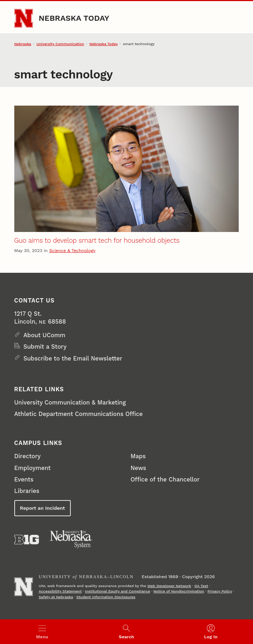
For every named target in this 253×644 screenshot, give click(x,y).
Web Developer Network (169, 586)
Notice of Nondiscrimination (179, 591)
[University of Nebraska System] (71, 539)
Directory (28, 456)
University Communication (60, 44)
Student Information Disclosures (106, 597)
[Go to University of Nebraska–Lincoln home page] (24, 18)
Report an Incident (43, 508)
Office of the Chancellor (165, 480)
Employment (33, 468)
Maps (138, 456)
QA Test (201, 586)
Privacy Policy (220, 591)
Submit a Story (45, 347)
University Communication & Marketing (70, 403)
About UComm (44, 335)
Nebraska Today (74, 18)
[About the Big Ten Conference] (27, 540)
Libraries (27, 491)
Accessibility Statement (60, 591)
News (138, 468)
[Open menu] (42, 632)
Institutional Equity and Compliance (118, 591)
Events (24, 480)
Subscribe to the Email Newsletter (73, 359)
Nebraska (23, 44)
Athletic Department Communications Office (78, 414)
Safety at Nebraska (56, 597)
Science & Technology (72, 251)
